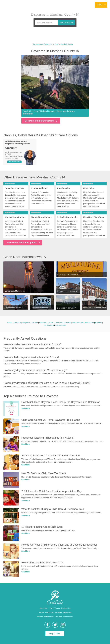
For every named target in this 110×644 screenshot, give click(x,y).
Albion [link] (9, 322)
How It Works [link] (54, 608)
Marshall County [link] (67, 44)
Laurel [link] (51, 322)
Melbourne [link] (89, 322)
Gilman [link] (35, 322)
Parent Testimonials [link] (45, 617)
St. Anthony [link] (49, 325)
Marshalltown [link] (78, 322)
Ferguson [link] (26, 322)
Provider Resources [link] (63, 612)
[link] (13, 5)
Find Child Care (66, 23)
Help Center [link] (55, 634)
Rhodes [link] (98, 322)
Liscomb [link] (67, 322)
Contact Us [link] (66, 608)
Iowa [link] (56, 44)
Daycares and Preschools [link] (42, 44)
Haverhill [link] (43, 322)
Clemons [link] (17, 322)
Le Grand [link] (59, 322)
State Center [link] (61, 325)
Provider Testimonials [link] (64, 617)
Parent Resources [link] (46, 612)
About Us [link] (43, 608)
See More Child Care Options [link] (41, 121)
